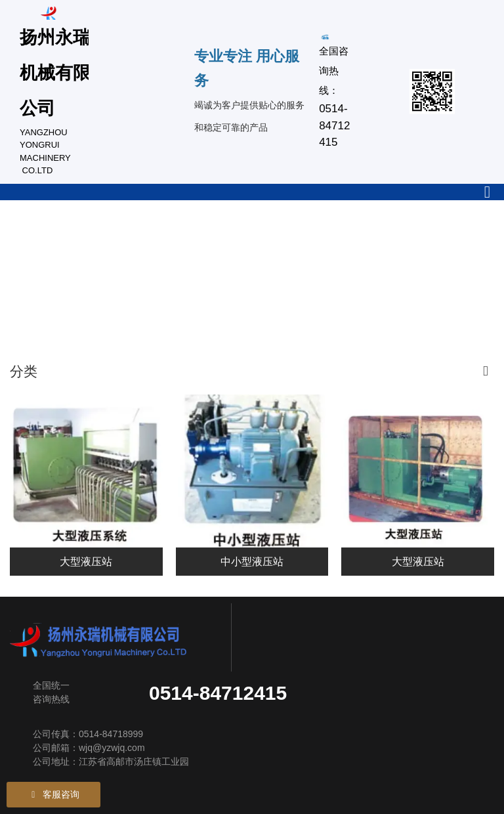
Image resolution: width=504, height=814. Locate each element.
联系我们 (116, 301)
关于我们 (116, 234)
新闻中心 (380, 234)
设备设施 (292, 234)
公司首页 (28, 234)
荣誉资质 (28, 301)
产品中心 (204, 234)
